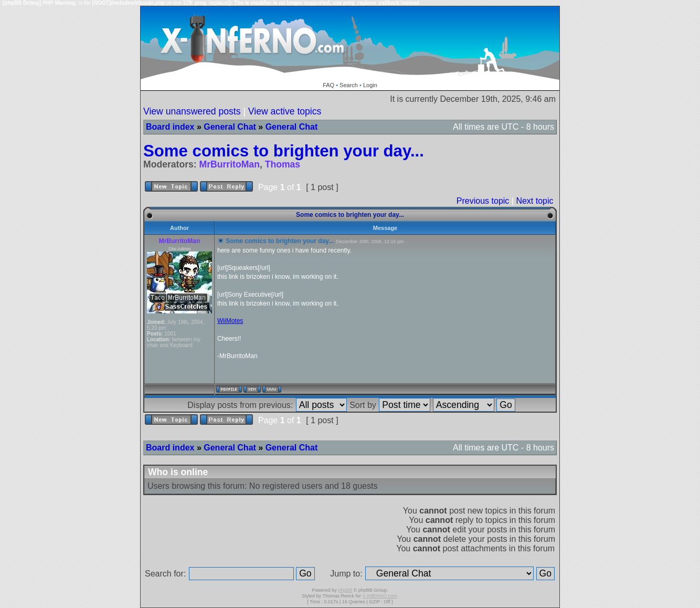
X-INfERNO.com (379, 596)
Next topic (534, 201)
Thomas (283, 164)
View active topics (285, 111)
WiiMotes (230, 321)
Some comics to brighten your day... (284, 151)
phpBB (345, 590)
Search (349, 85)
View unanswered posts (192, 111)
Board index (170, 127)
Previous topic (483, 201)
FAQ (328, 85)
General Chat (230, 127)
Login (370, 85)
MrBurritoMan (230, 164)
